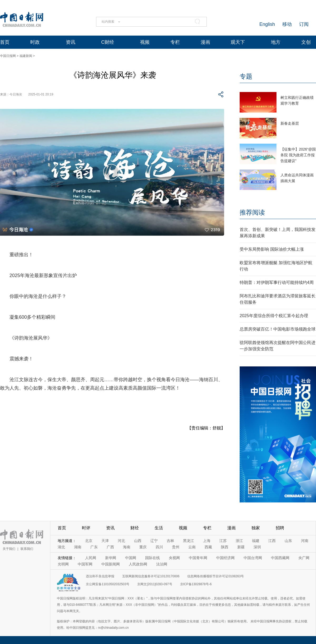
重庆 (143, 547)
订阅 (304, 24)
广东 (94, 547)
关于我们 (9, 549)
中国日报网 (8, 56)
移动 (287, 24)
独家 (256, 528)
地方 (276, 42)
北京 (89, 541)
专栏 (175, 42)
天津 (105, 541)
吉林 (170, 541)
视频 (145, 42)
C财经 (108, 42)
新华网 (111, 558)
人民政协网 (138, 564)
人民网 (91, 558)
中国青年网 (198, 558)
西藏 (208, 547)
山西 (138, 541)
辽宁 (154, 541)
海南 (127, 547)
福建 (256, 541)
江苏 (223, 541)
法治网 (162, 564)
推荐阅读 (252, 212)
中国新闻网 (111, 564)
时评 (86, 528)
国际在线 (152, 558)
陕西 (225, 547)
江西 (272, 541)
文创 (306, 42)
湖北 (61, 547)
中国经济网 (225, 558)
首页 (5, 42)
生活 (159, 528)
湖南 (78, 547)
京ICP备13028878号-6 (196, 584)
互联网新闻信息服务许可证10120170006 (151, 576)
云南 (192, 547)
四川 (159, 547)
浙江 (239, 541)
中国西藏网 (280, 558)
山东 (288, 541)
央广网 (304, 558)
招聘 (280, 528)
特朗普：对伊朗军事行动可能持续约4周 (277, 282)
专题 (246, 76)
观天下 (238, 42)
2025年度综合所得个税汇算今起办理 (274, 316)
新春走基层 (290, 123)
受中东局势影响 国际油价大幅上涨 (272, 249)
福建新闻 (26, 56)
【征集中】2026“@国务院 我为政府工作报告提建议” (298, 155)
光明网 (63, 564)
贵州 (176, 547)
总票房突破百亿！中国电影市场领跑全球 (278, 329)
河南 (305, 541)
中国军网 (85, 564)
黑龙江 (189, 541)
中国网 (131, 558)
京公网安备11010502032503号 (108, 584)
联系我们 (27, 549)
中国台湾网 (253, 558)
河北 (121, 541)
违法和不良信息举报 (100, 576)
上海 (207, 541)
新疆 (241, 547)
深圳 (257, 547)
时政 (35, 42)
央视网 (174, 558)
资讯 (71, 42)
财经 (135, 528)
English (267, 24)
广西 (110, 547)
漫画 (205, 42)
